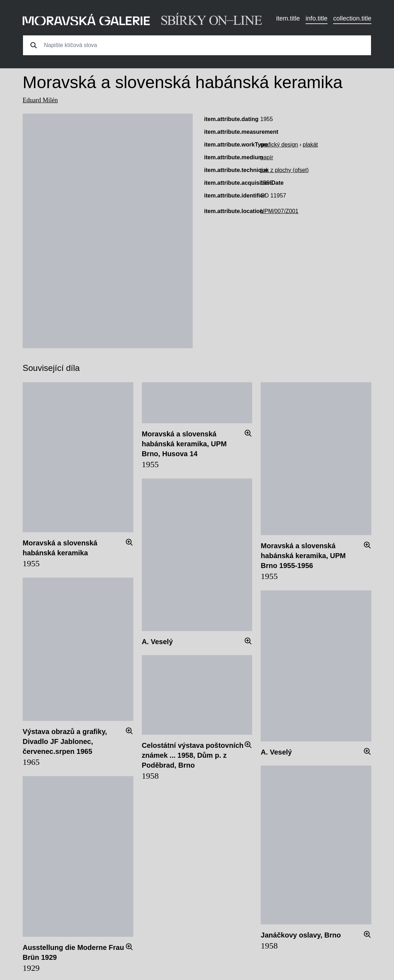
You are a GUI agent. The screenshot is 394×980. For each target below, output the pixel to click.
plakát (310, 145)
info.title (317, 18)
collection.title (352, 18)
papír (267, 157)
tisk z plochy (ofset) (285, 170)
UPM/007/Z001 (279, 211)
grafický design (279, 145)
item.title (288, 18)
